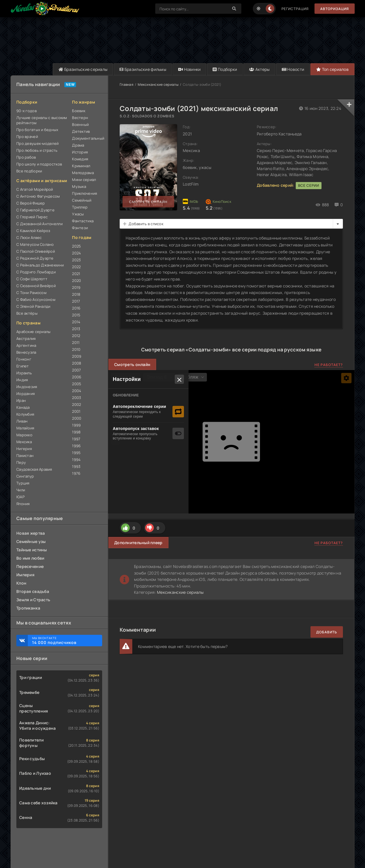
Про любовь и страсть (37, 150)
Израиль (24, 373)
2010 (76, 349)
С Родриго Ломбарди (36, 272)
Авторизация (335, 9)
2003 (76, 398)
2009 (77, 356)
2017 (76, 301)
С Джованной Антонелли (39, 224)
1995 (76, 453)
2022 (76, 267)
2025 (76, 246)
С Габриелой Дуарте (35, 210)
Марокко (24, 435)
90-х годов (27, 111)
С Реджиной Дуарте (35, 258)
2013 (76, 329)
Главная (127, 84)
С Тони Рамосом (31, 293)
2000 (77, 418)
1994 (76, 460)
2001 (76, 411)
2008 (77, 363)
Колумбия (25, 414)
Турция (23, 483)
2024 (76, 253)
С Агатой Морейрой (35, 189)
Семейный (82, 200)
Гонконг (24, 359)
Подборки (225, 69)
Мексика (24, 442)
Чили (21, 490)
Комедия (80, 159)
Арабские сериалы (33, 332)
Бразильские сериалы (83, 69)
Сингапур (25, 476)
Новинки (190, 69)
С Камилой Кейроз (33, 231)
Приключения (85, 193)
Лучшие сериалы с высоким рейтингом (42, 120)
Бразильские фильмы (143, 69)
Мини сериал (84, 180)
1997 (76, 439)
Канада (23, 407)
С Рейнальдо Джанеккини (40, 265)
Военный (80, 124)
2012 (76, 336)
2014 (76, 322)
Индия (22, 380)
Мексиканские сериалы (158, 84)
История (80, 152)
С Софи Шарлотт (32, 279)
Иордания (26, 394)
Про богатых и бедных (37, 130)
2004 (77, 391)
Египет (23, 366)
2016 (76, 308)
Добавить (327, 632)
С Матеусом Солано (35, 244)
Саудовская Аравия (34, 469)
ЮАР (21, 497)
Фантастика (83, 221)
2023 (76, 260)
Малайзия (25, 428)
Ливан (22, 421)
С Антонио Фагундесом (38, 196)
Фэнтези (80, 228)
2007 (76, 370)
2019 (76, 287)
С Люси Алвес (29, 238)
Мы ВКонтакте (64, 641)
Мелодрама (83, 173)
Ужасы (78, 214)
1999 (76, 425)
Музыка (79, 186)
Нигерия (24, 449)
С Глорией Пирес (32, 217)
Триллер (80, 207)
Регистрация (295, 9)
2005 (77, 384)
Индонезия (27, 387)
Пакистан (25, 456)
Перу (21, 462)
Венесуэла (26, 352)
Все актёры (27, 313)
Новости (293, 69)
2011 (76, 342)
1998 (76, 432)
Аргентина (26, 345)
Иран (21, 400)
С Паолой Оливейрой (36, 251)
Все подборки (29, 171)
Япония (23, 504)
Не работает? (329, 365)
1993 (76, 466)
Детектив (81, 131)
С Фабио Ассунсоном (36, 299)
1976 (76, 473)
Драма (78, 145)
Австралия (26, 338)
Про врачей (27, 137)
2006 (77, 377)
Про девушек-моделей (37, 143)
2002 (76, 404)
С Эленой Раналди (33, 306)
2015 (76, 315)
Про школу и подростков (39, 164)
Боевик (79, 111)
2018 (76, 294)
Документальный (87, 138)
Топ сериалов (332, 69)
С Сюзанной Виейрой (36, 286)
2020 (76, 281)
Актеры (259, 69)
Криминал (81, 166)
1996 (76, 446)
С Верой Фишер (31, 203)
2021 (76, 274)
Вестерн (80, 118)
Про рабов (26, 157)
